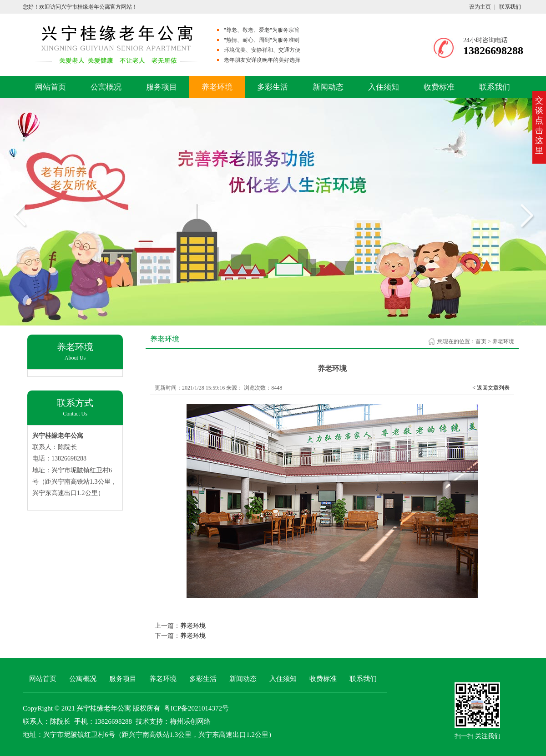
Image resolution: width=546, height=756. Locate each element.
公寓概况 (106, 87)
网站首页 (51, 87)
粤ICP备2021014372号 (196, 708)
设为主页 (480, 7)
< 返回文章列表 (491, 388)
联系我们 (510, 7)
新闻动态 (328, 87)
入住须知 (384, 87)
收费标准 (439, 87)
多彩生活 (273, 87)
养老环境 (217, 87)
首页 (481, 341)
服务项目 (162, 87)
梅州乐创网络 (190, 721)
